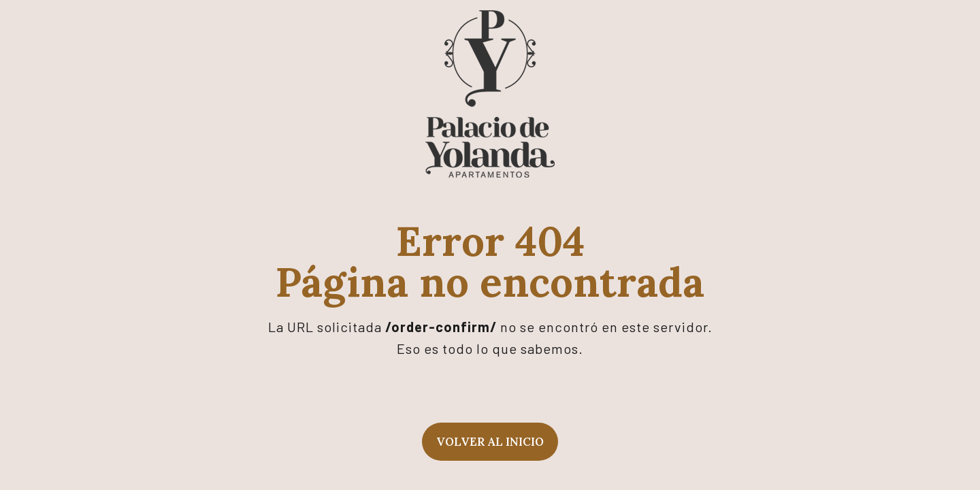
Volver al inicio (490, 442)
